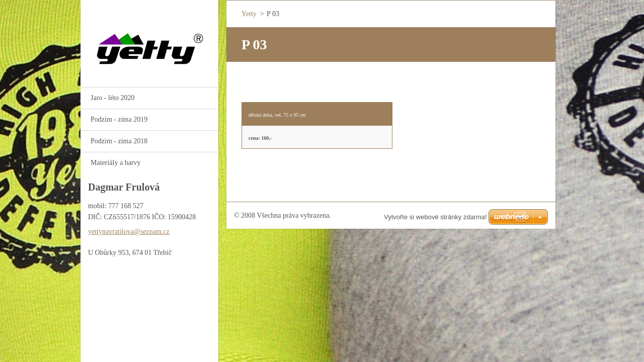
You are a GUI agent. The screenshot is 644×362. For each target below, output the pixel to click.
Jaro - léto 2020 (112, 98)
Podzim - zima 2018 (119, 141)
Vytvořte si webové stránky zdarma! (435, 217)
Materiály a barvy (116, 163)
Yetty (249, 14)
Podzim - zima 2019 (119, 119)
